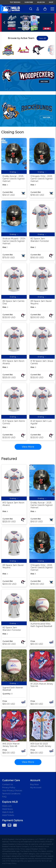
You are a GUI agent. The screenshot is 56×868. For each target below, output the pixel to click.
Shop (51, 2)
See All (42, 38)
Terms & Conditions (11, 794)
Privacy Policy (9, 787)
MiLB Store (7, 809)
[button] (4, 22)
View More (28, 762)
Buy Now (34, 784)
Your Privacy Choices (12, 790)
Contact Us (7, 784)
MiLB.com (41, 2)
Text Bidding (15, 2)
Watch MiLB (8, 812)
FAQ (4, 797)
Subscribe (29, 2)
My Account (36, 787)
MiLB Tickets (8, 815)
